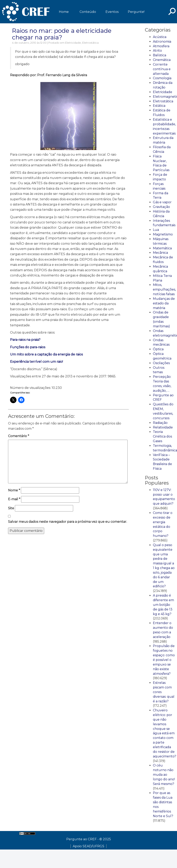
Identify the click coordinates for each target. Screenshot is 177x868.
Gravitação (161, 207)
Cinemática (162, 60)
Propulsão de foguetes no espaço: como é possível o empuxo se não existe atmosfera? (164, 660)
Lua (156, 230)
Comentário (19, 436)
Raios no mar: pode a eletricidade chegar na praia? (62, 34)
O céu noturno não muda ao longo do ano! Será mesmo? (164, 775)
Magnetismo (163, 234)
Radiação (160, 423)
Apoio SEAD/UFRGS (88, 846)
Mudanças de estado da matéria (164, 303)
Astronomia (162, 42)
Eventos (112, 12)
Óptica (158, 349)
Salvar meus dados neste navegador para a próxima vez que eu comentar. (68, 522)
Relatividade (163, 427)
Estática (159, 106)
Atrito (157, 51)
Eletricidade (73, 43)
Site (11, 508)
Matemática (162, 248)
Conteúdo (88, 12)
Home (64, 12)
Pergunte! (136, 12)
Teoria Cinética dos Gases (162, 436)
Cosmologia (162, 78)
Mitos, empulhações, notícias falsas (164, 289)
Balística (160, 55)
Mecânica (160, 253)
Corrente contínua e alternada (162, 69)
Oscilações (161, 363)
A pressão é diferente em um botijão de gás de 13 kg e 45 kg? (163, 605)
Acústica (160, 37)
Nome (14, 490)
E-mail (14, 499)
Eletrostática (90, 43)
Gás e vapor (162, 202)
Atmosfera (161, 46)
